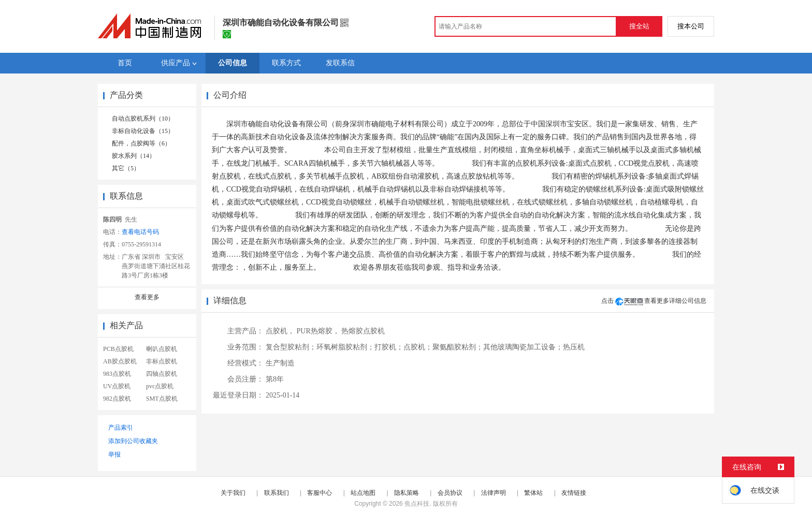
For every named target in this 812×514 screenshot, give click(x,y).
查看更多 (147, 297)
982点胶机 (117, 399)
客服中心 (320, 493)
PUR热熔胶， (318, 331)
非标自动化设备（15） (143, 131)
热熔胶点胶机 (363, 331)
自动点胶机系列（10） (143, 119)
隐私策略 (407, 493)
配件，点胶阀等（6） (141, 143)
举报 (114, 454)
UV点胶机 (117, 386)
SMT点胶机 (162, 399)
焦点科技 (417, 504)
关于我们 (233, 493)
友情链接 (574, 493)
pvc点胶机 (160, 386)
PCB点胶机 (118, 349)
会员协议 (450, 493)
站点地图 (363, 493)
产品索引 (121, 428)
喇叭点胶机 (162, 349)
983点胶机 (117, 374)
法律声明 (494, 493)
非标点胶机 (162, 361)
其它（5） (126, 168)
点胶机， (280, 331)
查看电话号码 (140, 232)
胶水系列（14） (134, 156)
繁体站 (533, 493)
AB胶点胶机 (120, 361)
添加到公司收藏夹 (133, 441)
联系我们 (277, 493)
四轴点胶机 (162, 374)
